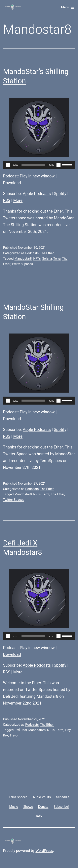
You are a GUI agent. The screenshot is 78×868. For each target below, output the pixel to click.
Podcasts (32, 253)
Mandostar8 (23, 259)
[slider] (33, 165)
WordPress (44, 851)
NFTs (37, 259)
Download (12, 183)
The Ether (47, 253)
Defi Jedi (21, 730)
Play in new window (37, 176)
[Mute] (58, 165)
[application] (39, 165)
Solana (47, 259)
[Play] (8, 165)
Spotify (60, 194)
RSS (7, 200)
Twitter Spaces (22, 264)
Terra (57, 259)
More (18, 200)
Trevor (14, 735)
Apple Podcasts (37, 194)
